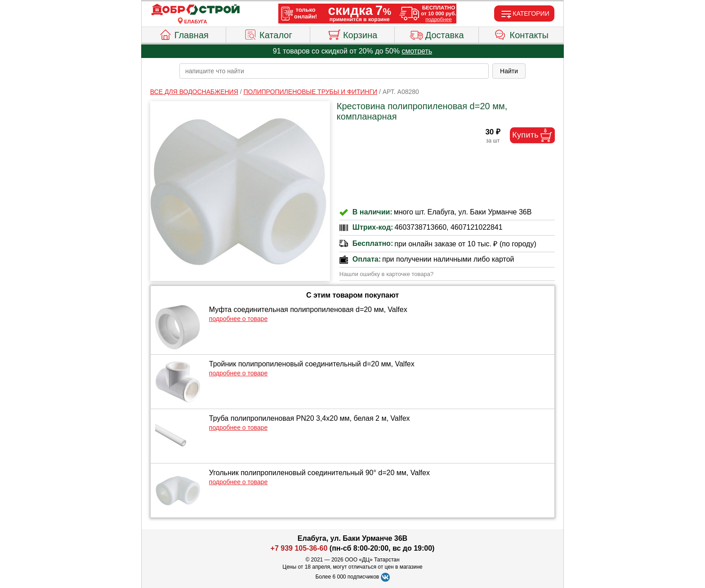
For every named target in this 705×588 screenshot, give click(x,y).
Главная (184, 34)
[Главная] (196, 10)
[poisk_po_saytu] (334, 71)
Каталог (268, 34)
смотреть (417, 51)
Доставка (437, 34)
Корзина (352, 34)
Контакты (521, 34)
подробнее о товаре (238, 319)
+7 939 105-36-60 (299, 548)
